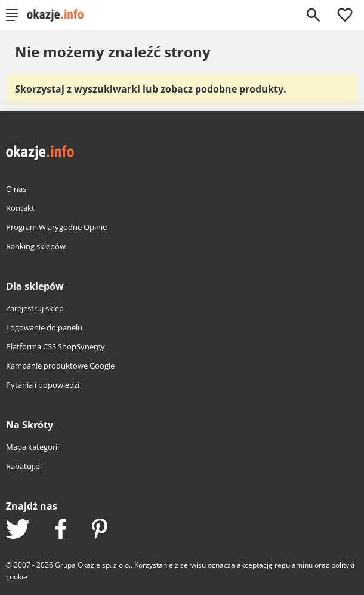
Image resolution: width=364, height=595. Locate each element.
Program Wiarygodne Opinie (56, 227)
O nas (16, 189)
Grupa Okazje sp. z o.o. (93, 565)
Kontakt (20, 208)
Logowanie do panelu (44, 327)
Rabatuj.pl (24, 466)
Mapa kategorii (33, 447)
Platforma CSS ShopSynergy (55, 346)
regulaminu (294, 565)
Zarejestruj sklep (35, 308)
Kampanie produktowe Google (60, 366)
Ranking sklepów (36, 246)
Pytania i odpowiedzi (43, 385)
